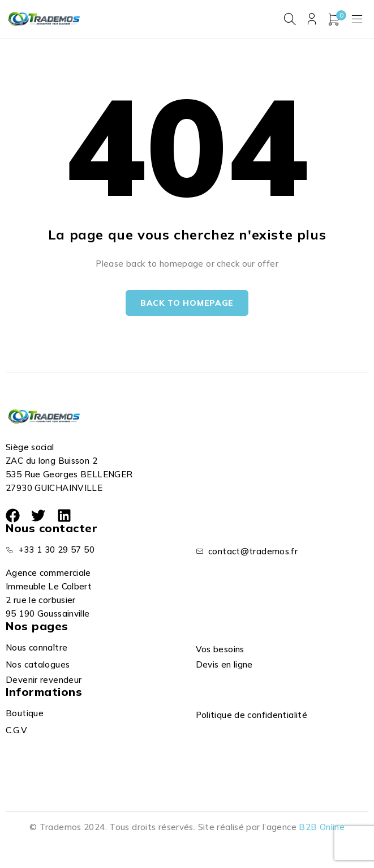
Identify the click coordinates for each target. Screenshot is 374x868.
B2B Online (322, 827)
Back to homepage (187, 303)
